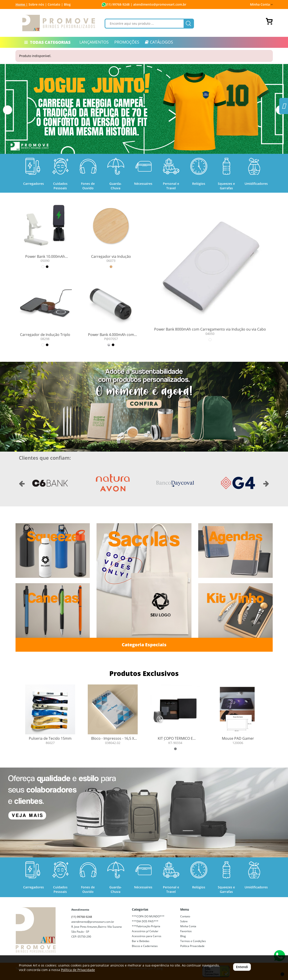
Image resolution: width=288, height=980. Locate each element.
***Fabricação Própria (146, 926)
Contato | (55, 4)
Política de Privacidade (78, 970)
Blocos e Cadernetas (145, 946)
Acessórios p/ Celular (145, 931)
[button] (8, 110)
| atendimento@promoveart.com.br (158, 4)
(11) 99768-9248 (118, 4)
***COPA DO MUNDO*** (148, 916)
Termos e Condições (193, 941)
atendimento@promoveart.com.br (93, 922)
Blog (67, 4)
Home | (22, 4)
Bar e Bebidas (141, 941)
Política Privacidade (192, 946)
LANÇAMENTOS (94, 42)
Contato (185, 916)
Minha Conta (261, 4)
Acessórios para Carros (147, 936)
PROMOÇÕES (127, 42)
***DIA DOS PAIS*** (145, 921)
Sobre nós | (38, 4)
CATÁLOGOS (159, 42)
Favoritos (186, 931)
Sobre (184, 921)
